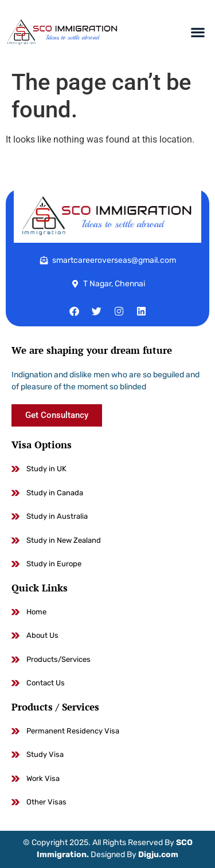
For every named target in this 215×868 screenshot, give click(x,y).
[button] (198, 32)
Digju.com (158, 855)
